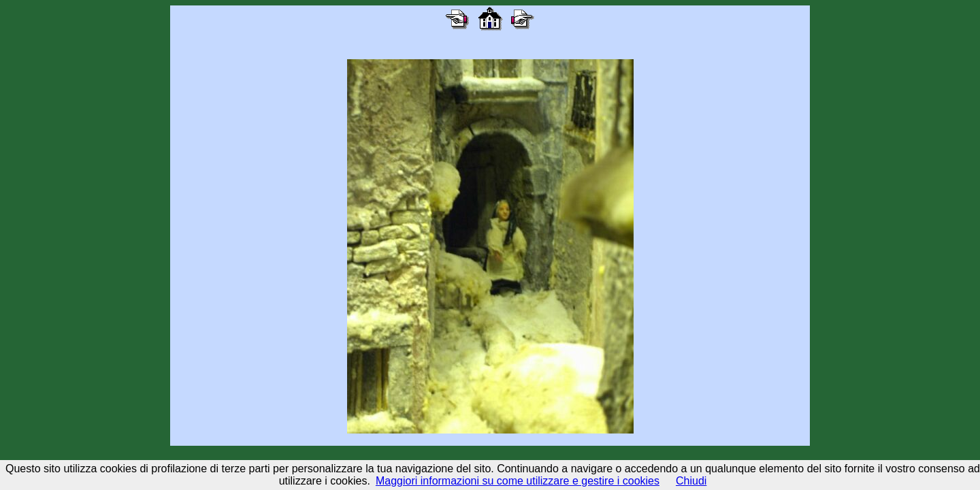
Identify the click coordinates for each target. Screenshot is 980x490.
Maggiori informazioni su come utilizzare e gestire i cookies (518, 481)
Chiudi (691, 481)
